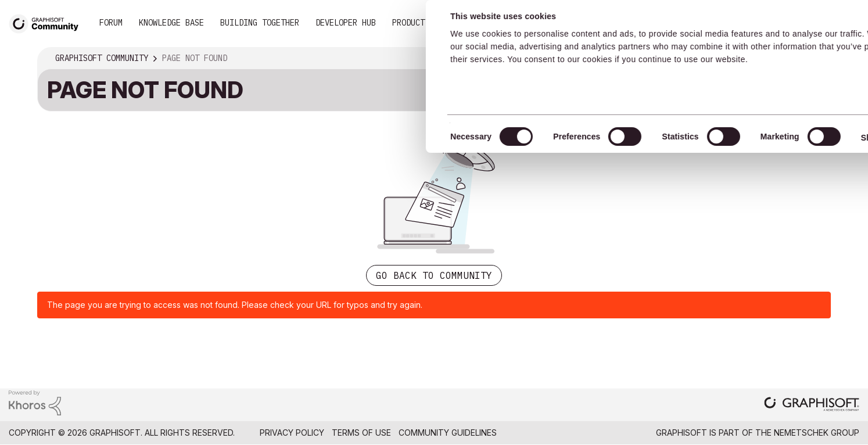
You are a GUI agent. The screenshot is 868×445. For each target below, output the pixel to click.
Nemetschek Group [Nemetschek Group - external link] (817, 433)
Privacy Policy (292, 433)
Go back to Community (434, 275)
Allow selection (801, 48)
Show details (460, 138)
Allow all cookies (801, 19)
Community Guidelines (448, 433)
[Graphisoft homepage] (812, 405)
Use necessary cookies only (801, 83)
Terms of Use (361, 433)
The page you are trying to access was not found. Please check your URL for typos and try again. (235, 305)
